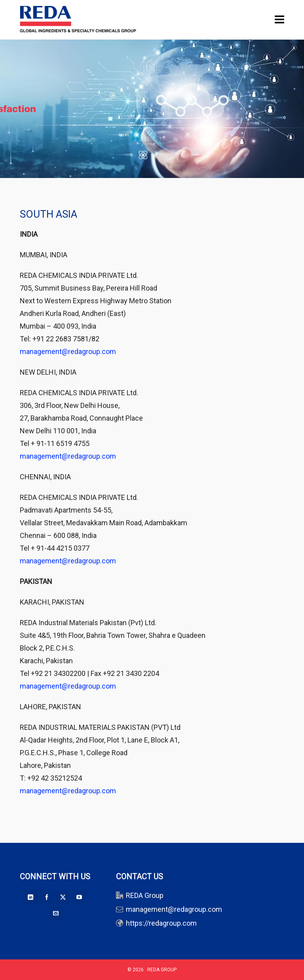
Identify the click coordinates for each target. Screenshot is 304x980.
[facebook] (47, 897)
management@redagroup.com (68, 351)
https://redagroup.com (161, 923)
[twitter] (63, 897)
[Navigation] (279, 20)
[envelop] (56, 913)
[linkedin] (30, 897)
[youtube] (79, 897)
